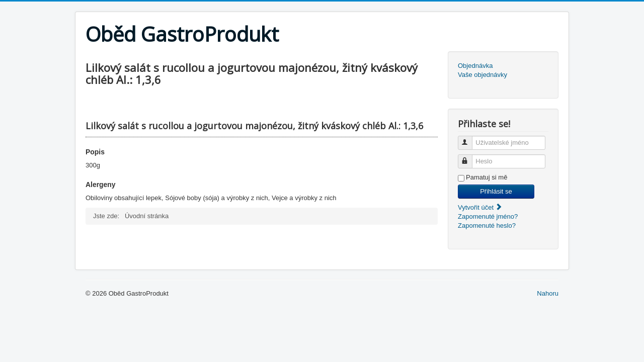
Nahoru (548, 293)
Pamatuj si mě (487, 177)
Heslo (470, 157)
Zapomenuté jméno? (488, 216)
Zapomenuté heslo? (487, 225)
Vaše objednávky (482, 75)
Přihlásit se (496, 191)
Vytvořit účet (480, 207)
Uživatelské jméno (470, 139)
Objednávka (475, 66)
